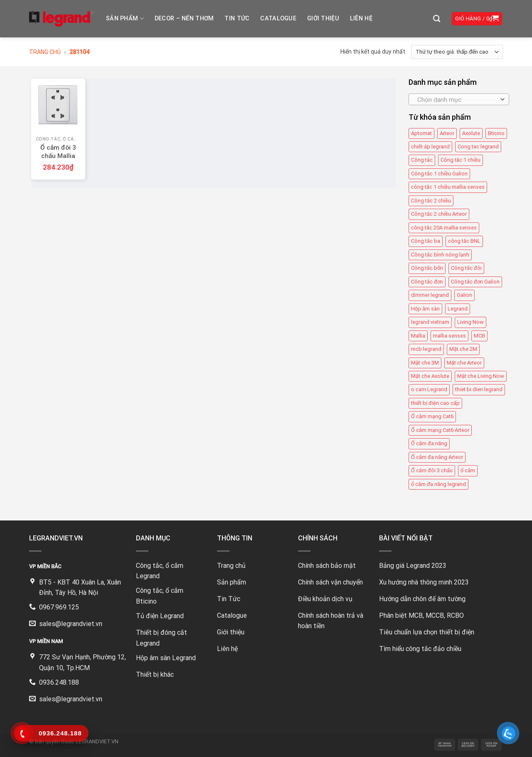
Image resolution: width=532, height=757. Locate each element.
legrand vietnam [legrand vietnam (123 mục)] (430, 322)
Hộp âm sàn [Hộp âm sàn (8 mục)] (425, 309)
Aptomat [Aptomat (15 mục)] (421, 133)
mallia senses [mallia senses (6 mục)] (449, 336)
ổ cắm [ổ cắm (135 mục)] (468, 470)
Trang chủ (45, 52)
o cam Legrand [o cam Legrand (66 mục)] (429, 389)
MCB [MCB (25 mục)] (479, 336)
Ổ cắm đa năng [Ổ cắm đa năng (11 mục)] (429, 443)
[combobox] (459, 99)
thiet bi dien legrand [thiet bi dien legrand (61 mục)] (479, 389)
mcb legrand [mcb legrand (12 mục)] (426, 349)
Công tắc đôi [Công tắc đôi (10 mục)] (466, 268)
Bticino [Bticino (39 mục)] (496, 133)
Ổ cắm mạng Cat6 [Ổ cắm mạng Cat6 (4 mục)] (432, 416)
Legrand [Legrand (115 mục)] (458, 309)
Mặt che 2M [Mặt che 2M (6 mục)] (463, 349)
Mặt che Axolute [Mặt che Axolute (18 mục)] (430, 376)
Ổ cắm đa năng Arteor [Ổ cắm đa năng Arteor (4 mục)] (437, 457)
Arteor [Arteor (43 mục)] (447, 133)
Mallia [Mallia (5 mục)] (418, 336)
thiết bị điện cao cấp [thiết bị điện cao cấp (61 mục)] (435, 403)
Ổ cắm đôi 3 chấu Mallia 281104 (58, 156)
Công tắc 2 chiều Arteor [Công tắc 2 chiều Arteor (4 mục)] (439, 214)
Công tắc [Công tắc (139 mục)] (422, 160)
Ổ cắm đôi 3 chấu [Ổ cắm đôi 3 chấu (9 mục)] (432, 470)
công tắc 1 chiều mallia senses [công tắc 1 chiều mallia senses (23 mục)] (448, 187)
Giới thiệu (323, 18)
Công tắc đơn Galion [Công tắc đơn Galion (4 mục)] (475, 282)
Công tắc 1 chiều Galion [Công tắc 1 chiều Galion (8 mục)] (439, 174)
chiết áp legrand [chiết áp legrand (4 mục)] (430, 147)
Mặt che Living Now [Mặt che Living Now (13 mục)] (481, 376)
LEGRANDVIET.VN (97, 741)
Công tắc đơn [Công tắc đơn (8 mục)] (427, 282)
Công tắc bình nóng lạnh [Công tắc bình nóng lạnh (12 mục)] (440, 255)
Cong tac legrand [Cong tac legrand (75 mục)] (478, 147)
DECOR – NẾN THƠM (184, 18)
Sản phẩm (125, 18)
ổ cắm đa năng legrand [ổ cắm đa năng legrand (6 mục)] (438, 484)
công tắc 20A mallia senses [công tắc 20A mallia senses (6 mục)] (444, 228)
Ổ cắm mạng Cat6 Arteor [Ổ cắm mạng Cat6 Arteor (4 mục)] (440, 430)
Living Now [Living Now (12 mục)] (470, 322)
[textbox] (457, 100)
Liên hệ (361, 18)
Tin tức (237, 18)
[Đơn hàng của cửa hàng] (457, 52)
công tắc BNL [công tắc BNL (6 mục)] (464, 241)
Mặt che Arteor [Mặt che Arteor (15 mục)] (464, 363)
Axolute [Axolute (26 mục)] (471, 133)
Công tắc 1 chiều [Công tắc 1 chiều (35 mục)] (461, 160)
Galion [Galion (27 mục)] (464, 295)
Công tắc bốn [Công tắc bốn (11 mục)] (427, 268)
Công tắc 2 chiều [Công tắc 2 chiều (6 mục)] (431, 201)
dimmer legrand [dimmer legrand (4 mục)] (430, 295)
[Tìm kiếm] (437, 19)
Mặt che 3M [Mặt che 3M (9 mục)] (425, 363)
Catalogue (278, 18)
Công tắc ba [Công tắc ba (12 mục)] (426, 241)
